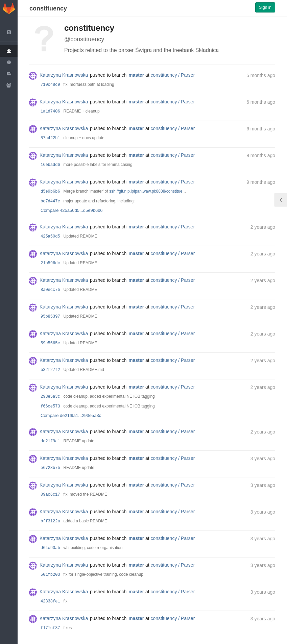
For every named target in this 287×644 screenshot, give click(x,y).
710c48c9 (50, 85)
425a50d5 (50, 237)
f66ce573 (50, 406)
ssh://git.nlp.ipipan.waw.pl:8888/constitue (146, 191)
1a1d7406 (50, 112)
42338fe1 (50, 601)
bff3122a (50, 521)
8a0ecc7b (50, 290)
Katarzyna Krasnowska (64, 75)
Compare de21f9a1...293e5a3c (71, 415)
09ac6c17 (50, 495)
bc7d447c (50, 201)
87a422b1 (50, 138)
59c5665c (50, 343)
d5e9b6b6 (50, 192)
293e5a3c (50, 397)
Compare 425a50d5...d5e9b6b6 (72, 210)
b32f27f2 (50, 370)
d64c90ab (50, 548)
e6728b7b (50, 468)
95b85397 (50, 317)
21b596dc (50, 263)
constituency (48, 8)
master (136, 75)
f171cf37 (50, 628)
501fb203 (50, 575)
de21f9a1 (50, 441)
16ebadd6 (50, 165)
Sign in (265, 7)
